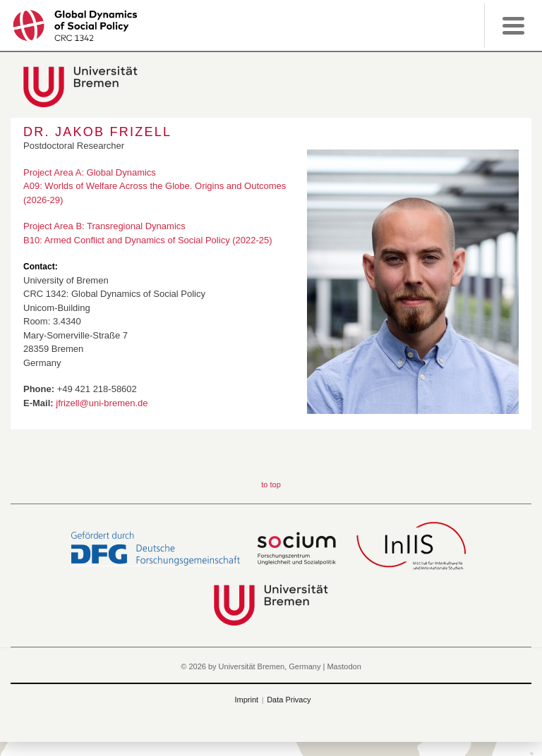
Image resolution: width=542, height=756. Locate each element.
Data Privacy (289, 700)
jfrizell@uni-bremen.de (102, 403)
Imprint (247, 700)
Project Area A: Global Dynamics (90, 172)
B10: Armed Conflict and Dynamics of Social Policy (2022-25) (148, 240)
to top (271, 484)
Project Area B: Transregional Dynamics (104, 226)
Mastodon (344, 666)
